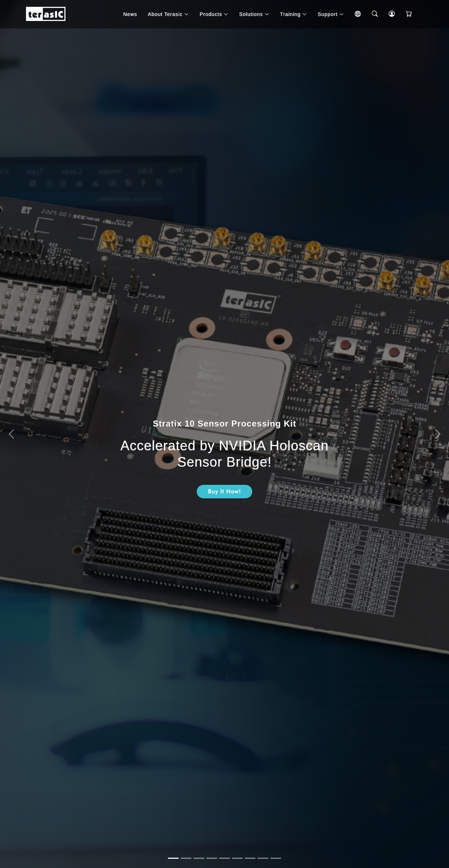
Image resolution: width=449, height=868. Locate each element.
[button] (11, 434)
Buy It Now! (225, 491)
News (130, 14)
